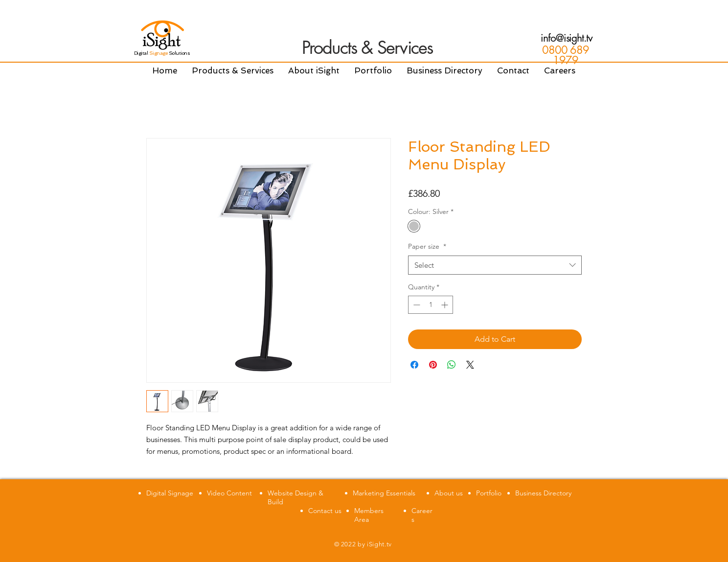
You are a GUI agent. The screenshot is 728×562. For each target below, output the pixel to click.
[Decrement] (416, 305)
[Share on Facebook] (414, 365)
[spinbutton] (431, 305)
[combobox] (495, 265)
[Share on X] (470, 365)
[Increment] (445, 305)
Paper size (427, 246)
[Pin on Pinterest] (433, 365)
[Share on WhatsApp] (452, 365)
